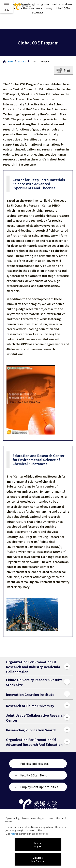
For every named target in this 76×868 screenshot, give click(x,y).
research (22, 61)
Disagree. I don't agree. (38, 859)
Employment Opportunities (39, 787)
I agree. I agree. (38, 845)
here (13, 834)
